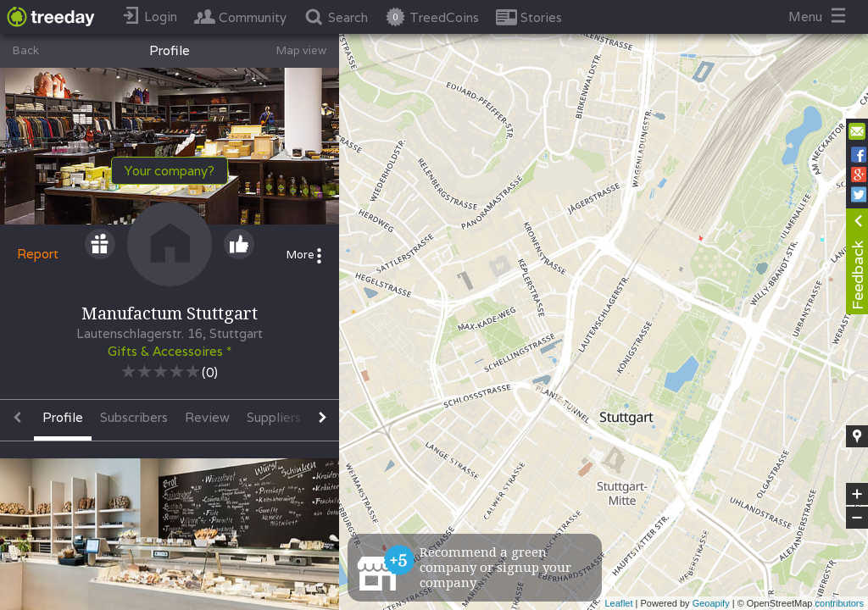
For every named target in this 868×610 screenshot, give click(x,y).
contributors (840, 603)
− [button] (857, 518)
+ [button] (857, 494)
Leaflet (618, 603)
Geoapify (711, 603)
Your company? (170, 171)
